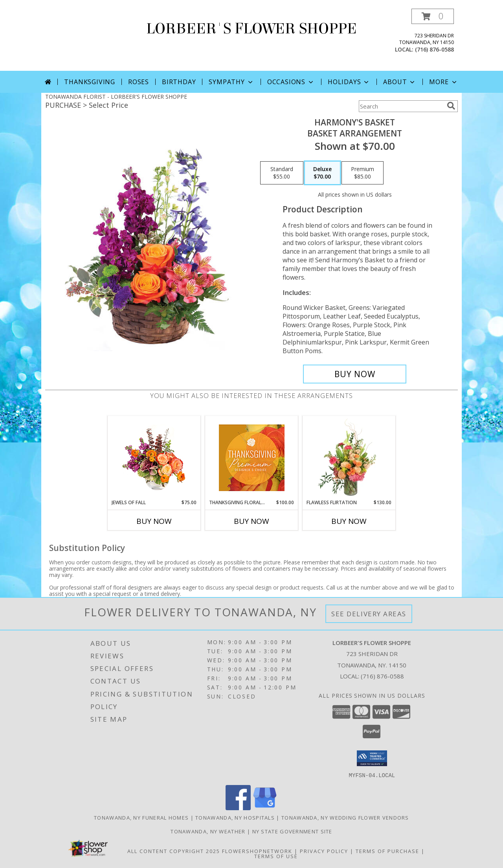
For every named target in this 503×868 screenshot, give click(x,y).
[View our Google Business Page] (265, 808)
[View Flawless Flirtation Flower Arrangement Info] (349, 457)
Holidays (349, 82)
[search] (451, 106)
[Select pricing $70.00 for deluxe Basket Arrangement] (322, 173)
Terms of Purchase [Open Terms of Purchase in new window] (387, 851)
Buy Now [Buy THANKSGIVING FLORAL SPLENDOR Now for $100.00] (251, 521)
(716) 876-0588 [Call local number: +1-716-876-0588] (434, 49)
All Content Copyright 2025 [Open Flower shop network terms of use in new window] (174, 851)
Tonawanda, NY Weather (208, 831)
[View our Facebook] (238, 808)
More (443, 82)
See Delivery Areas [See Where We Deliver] (369, 614)
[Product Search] (401, 106)
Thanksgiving (90, 82)
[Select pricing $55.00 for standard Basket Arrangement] (282, 173)
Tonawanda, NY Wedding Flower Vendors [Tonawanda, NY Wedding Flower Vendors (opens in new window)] (345, 817)
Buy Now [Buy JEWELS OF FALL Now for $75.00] (154, 521)
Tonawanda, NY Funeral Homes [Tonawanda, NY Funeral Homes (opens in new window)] (141, 817)
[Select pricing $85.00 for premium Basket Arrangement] (363, 173)
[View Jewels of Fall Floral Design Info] (154, 458)
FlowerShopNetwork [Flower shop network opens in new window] (257, 851)
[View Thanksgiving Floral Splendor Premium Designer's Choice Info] (252, 458)
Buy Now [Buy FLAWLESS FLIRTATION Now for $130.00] (349, 521)
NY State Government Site (292, 831)
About (400, 82)
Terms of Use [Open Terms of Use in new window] (276, 856)
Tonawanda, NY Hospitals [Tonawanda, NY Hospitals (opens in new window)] (235, 817)
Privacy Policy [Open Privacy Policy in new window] (324, 851)
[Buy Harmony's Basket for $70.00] (355, 374)
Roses (139, 82)
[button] (433, 16)
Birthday (179, 82)
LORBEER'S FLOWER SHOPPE (251, 29)
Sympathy (231, 82)
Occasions (291, 82)
